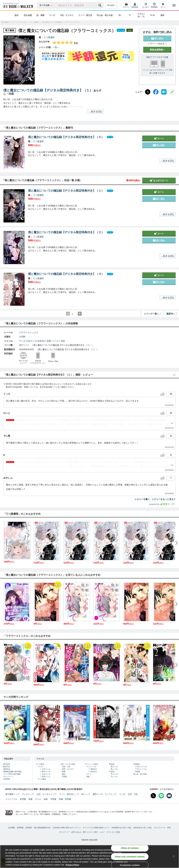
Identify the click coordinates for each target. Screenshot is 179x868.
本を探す (111, 5)
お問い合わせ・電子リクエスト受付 (84, 832)
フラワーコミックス (29, 332)
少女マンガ (31, 341)
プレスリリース (159, 828)
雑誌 (64, 774)
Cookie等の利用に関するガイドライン (67, 828)
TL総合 (112, 772)
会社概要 (12, 828)
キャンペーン (8, 777)
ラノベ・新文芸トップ (69, 794)
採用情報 (20, 828)
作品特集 (7, 779)
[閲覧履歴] (154, 5)
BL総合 (112, 764)
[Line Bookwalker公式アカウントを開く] (161, 796)
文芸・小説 (66, 767)
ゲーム (89, 774)
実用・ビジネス (68, 769)
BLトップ (86, 794)
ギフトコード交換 (113, 832)
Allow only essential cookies (130, 856)
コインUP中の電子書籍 (12, 774)
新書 (64, 772)
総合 (17, 15)
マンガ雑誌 (42, 779)
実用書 (23, 799)
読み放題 (28, 15)
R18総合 (137, 764)
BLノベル (114, 769)
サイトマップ (64, 832)
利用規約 (29, 828)
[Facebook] (156, 92)
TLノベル (114, 777)
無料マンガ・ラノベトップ (105, 794)
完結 (63, 341)
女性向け (42, 341)
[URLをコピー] (172, 92)
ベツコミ (56, 341)
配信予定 (7, 767)
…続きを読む (96, 111)
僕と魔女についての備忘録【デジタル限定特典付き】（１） (48, 90)
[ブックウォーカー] (18, 5)
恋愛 (49, 341)
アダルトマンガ (141, 767)
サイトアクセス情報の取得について (96, 828)
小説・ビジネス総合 (68, 764)
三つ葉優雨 (49, 37)
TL (130, 15)
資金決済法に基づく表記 (143, 828)
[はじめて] (146, 5)
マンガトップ (28, 794)
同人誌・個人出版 (105, 15)
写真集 (64, 777)
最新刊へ (172, 314)
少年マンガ (46, 769)
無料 (162, 15)
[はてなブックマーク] (164, 92)
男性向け (94, 769)
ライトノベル (91, 767)
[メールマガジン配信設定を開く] (169, 796)
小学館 (22, 337)
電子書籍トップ (12, 794)
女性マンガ (46, 777)
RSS (169, 828)
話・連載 (40, 15)
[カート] (163, 5)
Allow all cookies (130, 848)
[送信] (100, 5)
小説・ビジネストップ (46, 794)
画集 (88, 777)
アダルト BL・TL (141, 15)
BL (120, 15)
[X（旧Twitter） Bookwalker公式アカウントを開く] (153, 796)
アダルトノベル (141, 769)
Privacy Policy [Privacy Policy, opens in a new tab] (72, 865)
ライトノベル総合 (91, 764)
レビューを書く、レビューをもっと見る (155, 499)
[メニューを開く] (174, 5)
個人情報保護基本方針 (42, 828)
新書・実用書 (65, 799)
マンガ (52, 15)
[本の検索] (47, 5)
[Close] (174, 856)
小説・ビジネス (67, 15)
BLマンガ (114, 767)
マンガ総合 (40, 764)
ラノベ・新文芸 (85, 15)
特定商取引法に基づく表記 (121, 828)
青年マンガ (46, 772)
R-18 (152, 15)
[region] (89, 856)
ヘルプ (102, 832)
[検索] (100, 5)
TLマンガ (114, 774)
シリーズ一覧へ (153, 314)
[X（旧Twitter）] (148, 92)
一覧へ (56, 47)
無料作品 (7, 769)
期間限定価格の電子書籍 (12, 772)
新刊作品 (7, 764)
